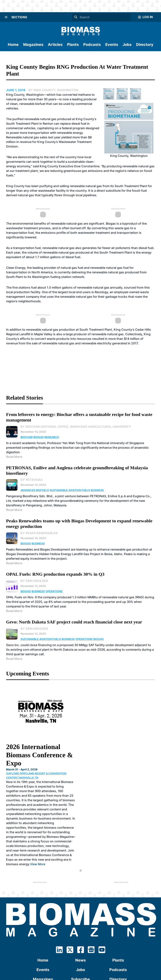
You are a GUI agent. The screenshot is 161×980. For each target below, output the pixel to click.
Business (97, 490)
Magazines (33, 45)
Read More (14, 457)
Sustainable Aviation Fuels (70, 490)
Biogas (39, 437)
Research (52, 437)
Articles (55, 45)
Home (13, 45)
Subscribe (80, 913)
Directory (145, 45)
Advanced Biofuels (35, 490)
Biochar (27, 437)
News (80, 894)
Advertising (118, 923)
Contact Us (80, 923)
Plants (73, 45)
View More (86, 798)
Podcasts (92, 45)
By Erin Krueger (34, 581)
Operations (54, 591)
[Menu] (6, 17)
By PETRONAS (32, 480)
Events (112, 45)
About (43, 923)
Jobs (127, 45)
